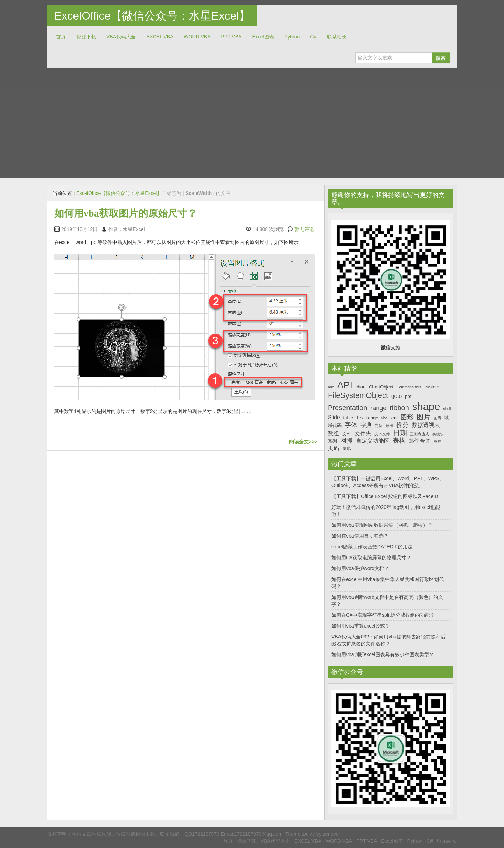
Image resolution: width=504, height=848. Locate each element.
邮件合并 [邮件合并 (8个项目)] (420, 441)
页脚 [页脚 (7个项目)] (347, 448)
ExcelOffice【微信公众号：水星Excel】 (152, 16)
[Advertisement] (252, 121)
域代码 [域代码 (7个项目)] (335, 425)
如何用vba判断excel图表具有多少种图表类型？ (383, 654)
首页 (61, 37)
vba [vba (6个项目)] (384, 418)
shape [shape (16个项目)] (426, 407)
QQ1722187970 (202, 834)
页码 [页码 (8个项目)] (334, 448)
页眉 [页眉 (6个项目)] (437, 441)
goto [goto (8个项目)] (397, 396)
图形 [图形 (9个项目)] (407, 417)
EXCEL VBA (160, 37)
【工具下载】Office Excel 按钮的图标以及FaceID (385, 496)
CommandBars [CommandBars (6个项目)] (409, 387)
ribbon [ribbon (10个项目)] (399, 408)
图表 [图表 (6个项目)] (437, 418)
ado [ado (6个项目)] (331, 387)
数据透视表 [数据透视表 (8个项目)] (426, 425)
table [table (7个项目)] (348, 418)
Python (292, 37)
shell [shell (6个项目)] (447, 409)
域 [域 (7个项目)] (446, 418)
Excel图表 (263, 37)
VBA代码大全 (121, 37)
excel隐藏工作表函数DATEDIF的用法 (372, 547)
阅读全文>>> (303, 442)
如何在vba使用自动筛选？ (360, 536)
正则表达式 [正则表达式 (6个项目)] (419, 434)
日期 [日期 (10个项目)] (400, 433)
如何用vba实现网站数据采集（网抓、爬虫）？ (382, 525)
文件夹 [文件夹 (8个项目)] (363, 433)
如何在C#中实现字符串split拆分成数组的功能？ (383, 615)
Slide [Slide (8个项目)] (334, 417)
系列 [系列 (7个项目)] (332, 441)
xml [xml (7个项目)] (394, 418)
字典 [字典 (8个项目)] (366, 425)
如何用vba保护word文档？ (360, 568)
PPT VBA (232, 37)
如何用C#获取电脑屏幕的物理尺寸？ (371, 558)
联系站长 (337, 37)
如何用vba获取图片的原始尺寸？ (126, 213)
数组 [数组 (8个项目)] (334, 433)
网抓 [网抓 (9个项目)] (346, 441)
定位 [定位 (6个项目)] (379, 426)
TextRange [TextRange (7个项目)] (367, 418)
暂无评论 (304, 229)
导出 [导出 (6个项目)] (390, 426)
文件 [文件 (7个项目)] (347, 434)
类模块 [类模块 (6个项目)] (438, 434)
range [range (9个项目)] (378, 408)
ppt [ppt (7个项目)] (408, 396)
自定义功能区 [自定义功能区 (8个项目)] (373, 441)
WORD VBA (197, 37)
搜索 (441, 58)
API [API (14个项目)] (345, 385)
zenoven (332, 834)
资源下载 (86, 37)
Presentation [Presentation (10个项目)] (348, 408)
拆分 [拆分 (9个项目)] (402, 425)
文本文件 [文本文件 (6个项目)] (382, 434)
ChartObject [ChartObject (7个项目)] (381, 387)
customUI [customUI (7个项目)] (434, 387)
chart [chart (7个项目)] (361, 387)
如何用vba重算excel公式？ (361, 626)
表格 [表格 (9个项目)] (399, 441)
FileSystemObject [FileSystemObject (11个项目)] (358, 395)
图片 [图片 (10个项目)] (423, 417)
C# (313, 37)
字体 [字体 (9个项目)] (351, 425)
